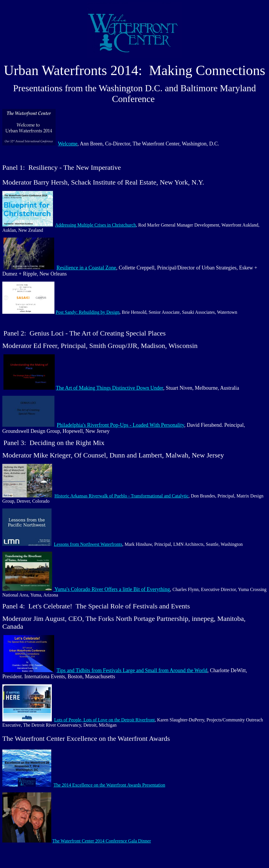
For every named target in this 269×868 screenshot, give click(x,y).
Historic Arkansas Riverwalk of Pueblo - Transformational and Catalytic (121, 496)
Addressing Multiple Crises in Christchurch (95, 225)
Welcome (68, 144)
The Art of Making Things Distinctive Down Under (109, 388)
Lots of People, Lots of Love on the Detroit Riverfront (104, 720)
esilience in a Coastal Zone (88, 268)
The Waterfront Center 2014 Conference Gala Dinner (102, 841)
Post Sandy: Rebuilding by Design (87, 312)
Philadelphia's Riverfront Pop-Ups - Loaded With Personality (120, 425)
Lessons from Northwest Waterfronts (88, 544)
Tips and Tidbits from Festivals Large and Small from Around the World (132, 670)
